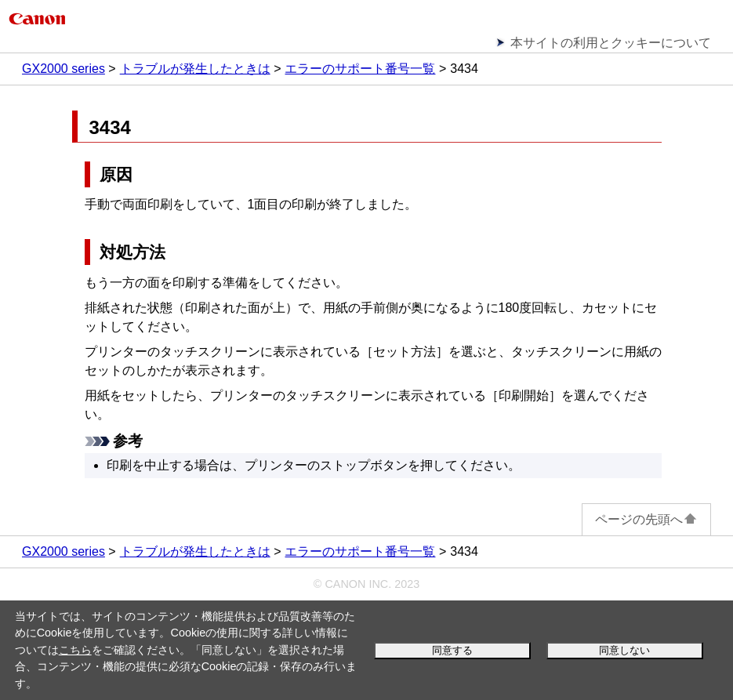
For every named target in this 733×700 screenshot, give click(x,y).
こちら (75, 650)
